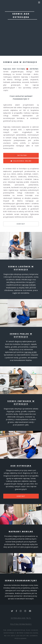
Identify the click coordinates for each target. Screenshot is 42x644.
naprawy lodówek (29, 285)
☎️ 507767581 (32, 69)
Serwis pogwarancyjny (21, 580)
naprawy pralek (30, 352)
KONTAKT (21, 224)
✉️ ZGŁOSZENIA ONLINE (21, 161)
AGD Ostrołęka (21, 466)
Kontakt (21, 496)
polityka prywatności (21, 624)
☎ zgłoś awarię (21, 33)
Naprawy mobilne (21, 531)
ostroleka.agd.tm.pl (21, 618)
